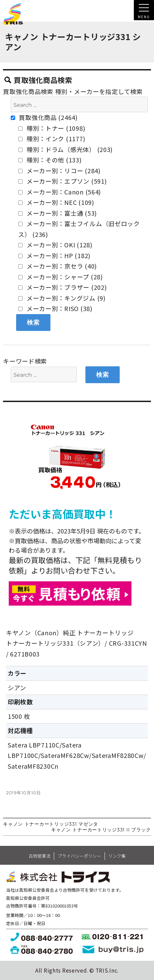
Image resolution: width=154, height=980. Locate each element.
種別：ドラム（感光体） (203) (65, 149)
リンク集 (117, 856)
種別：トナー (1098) (52, 128)
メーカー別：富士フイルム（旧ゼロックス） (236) (79, 229)
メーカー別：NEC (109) (56, 202)
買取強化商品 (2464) (44, 117)
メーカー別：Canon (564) (60, 192)
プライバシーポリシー (79, 856)
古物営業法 (40, 856)
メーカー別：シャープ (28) (61, 277)
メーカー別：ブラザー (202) (62, 287)
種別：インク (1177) (52, 139)
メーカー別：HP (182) (54, 255)
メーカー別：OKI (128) (55, 245)
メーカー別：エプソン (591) (62, 181)
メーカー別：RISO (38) (55, 308)
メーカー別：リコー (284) (59, 171)
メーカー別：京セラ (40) (57, 266)
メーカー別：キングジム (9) (62, 298)
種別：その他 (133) (50, 160)
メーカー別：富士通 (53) (57, 213)
